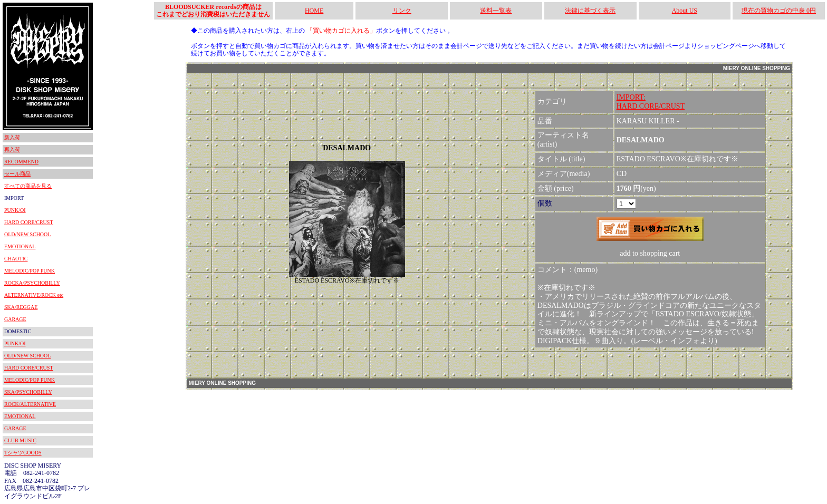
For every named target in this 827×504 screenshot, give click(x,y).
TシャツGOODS (23, 453)
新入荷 (12, 137)
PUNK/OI (15, 210)
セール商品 (17, 174)
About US (685, 11)
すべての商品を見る (28, 186)
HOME (314, 11)
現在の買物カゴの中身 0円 (779, 11)
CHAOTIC (16, 259)
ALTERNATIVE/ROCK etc (34, 295)
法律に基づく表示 (590, 11)
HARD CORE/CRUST (29, 222)
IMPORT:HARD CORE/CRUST (651, 102)
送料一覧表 (496, 11)
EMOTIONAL (20, 246)
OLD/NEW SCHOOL (27, 234)
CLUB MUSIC (20, 440)
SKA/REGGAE (21, 307)
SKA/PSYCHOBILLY (28, 392)
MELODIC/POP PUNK (30, 271)
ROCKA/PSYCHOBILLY (32, 283)
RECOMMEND (21, 162)
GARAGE (15, 319)
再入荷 (12, 149)
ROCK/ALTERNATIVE (30, 404)
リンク (402, 11)
